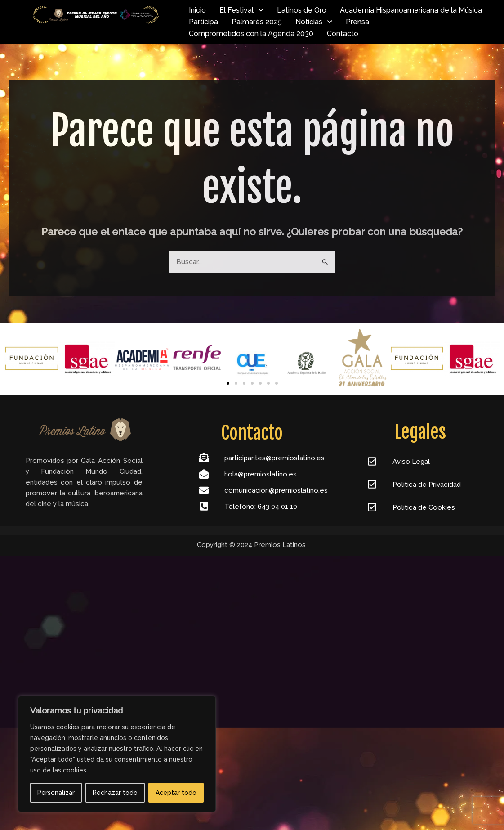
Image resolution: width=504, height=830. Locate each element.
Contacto (343, 34)
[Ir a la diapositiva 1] (228, 383)
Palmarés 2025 (257, 22)
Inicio (197, 10)
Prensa (357, 22)
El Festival (241, 10)
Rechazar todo (115, 793)
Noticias (314, 22)
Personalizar (56, 793)
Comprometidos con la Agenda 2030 (251, 34)
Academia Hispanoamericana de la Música (411, 10)
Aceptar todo (176, 793)
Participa (203, 22)
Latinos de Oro (302, 10)
